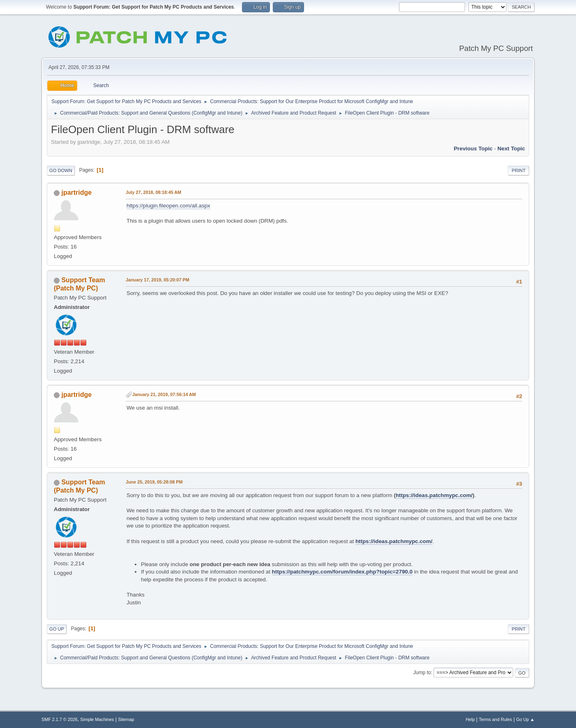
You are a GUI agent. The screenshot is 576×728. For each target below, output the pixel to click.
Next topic (511, 149)
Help (470, 719)
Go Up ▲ (525, 719)
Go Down (61, 170)
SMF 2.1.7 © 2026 (60, 719)
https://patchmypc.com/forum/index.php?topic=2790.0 (342, 572)
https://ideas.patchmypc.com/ (434, 495)
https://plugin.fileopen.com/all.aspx (168, 206)
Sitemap (126, 719)
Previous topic (473, 149)
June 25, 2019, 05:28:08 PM (154, 482)
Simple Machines (97, 719)
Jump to (422, 673)
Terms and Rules (496, 719)
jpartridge (76, 192)
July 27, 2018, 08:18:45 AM (153, 192)
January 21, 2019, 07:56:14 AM (164, 394)
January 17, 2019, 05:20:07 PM (158, 280)
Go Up (57, 629)
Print (518, 170)
